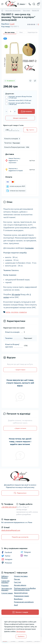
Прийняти (21, 636)
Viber (24, 556)
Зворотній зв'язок (21, 593)
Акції (16, 605)
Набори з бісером (5, 577)
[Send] (30, 130)
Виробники (18, 599)
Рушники (5, 585)
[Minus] (6, 111)
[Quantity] (11, 111)
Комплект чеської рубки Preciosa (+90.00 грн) (19, 104)
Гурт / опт (17, 582)
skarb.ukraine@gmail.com (11, 530)
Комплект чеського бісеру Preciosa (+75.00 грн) (20, 97)
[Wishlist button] (30, 81)
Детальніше (21, 631)
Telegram (26, 552)
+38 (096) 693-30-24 (9, 507)
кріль (8, 312)
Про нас (17, 579)
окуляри (15, 312)
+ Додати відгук (20, 370)
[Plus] (15, 111)
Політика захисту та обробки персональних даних (25, 589)
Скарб (12, 24)
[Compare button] (35, 81)
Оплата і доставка (21, 576)
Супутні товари (7, 593)
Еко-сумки (26, 10)
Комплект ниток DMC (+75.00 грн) (19, 100)
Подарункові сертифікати (24, 602)
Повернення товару (22, 596)
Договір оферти (20, 585)
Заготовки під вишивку (7, 589)
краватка (23, 312)
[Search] (34, 4)
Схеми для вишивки (5, 582)
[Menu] (3, 4)
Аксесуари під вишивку (13, 10)
